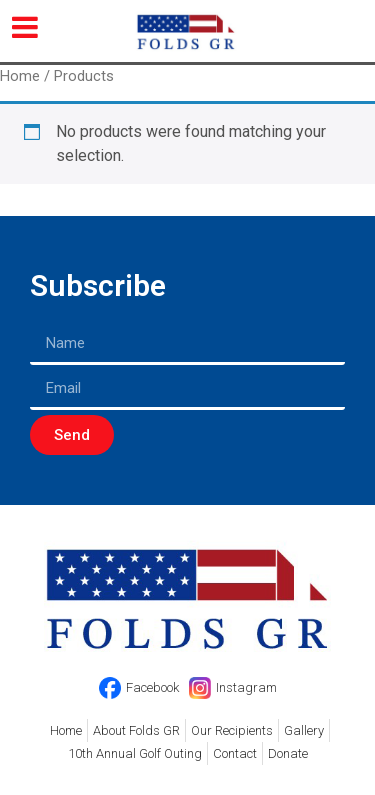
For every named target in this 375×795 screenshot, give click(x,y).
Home (20, 76)
